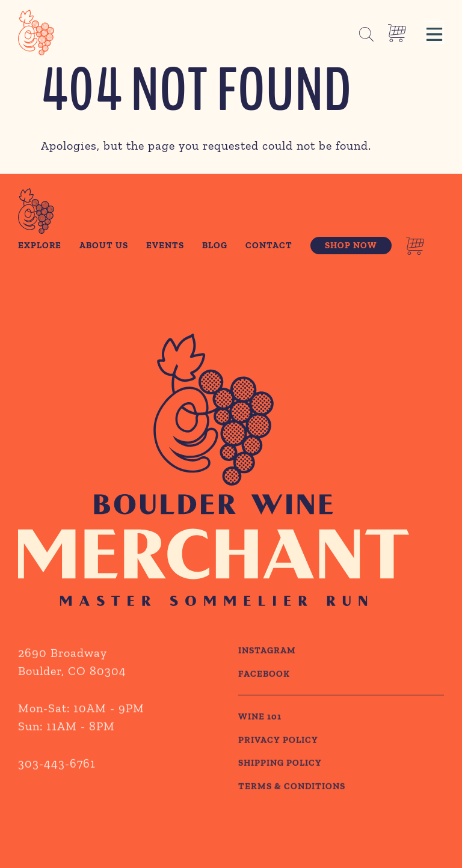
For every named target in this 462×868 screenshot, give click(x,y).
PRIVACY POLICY (278, 765)
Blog (215, 245)
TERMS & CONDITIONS (292, 811)
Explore (40, 245)
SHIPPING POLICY (280, 787)
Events (165, 245)
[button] (434, 32)
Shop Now (351, 245)
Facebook (264, 698)
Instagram (267, 675)
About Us (104, 245)
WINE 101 (260, 741)
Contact (269, 245)
